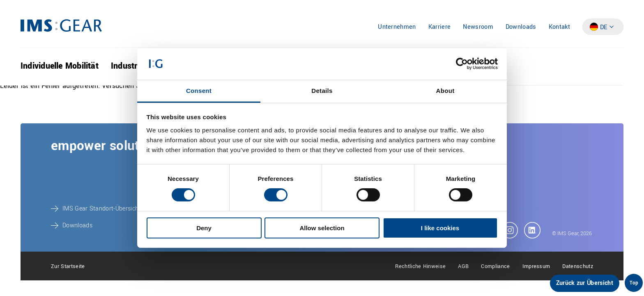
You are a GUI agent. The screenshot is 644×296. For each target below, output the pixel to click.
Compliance (495, 266)
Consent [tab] (199, 91)
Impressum (536, 266)
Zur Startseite (68, 266)
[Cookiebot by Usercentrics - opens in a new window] (462, 64)
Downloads (521, 27)
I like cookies (440, 228)
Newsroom (478, 27)
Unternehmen (397, 27)
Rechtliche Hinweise (420, 266)
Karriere (440, 27)
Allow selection (322, 228)
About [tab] (445, 91)
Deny (204, 228)
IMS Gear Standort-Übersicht (102, 209)
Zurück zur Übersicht (585, 283)
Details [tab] (322, 91)
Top (634, 283)
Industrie (127, 66)
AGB (463, 266)
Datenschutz (578, 266)
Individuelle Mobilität (60, 66)
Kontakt (559, 27)
